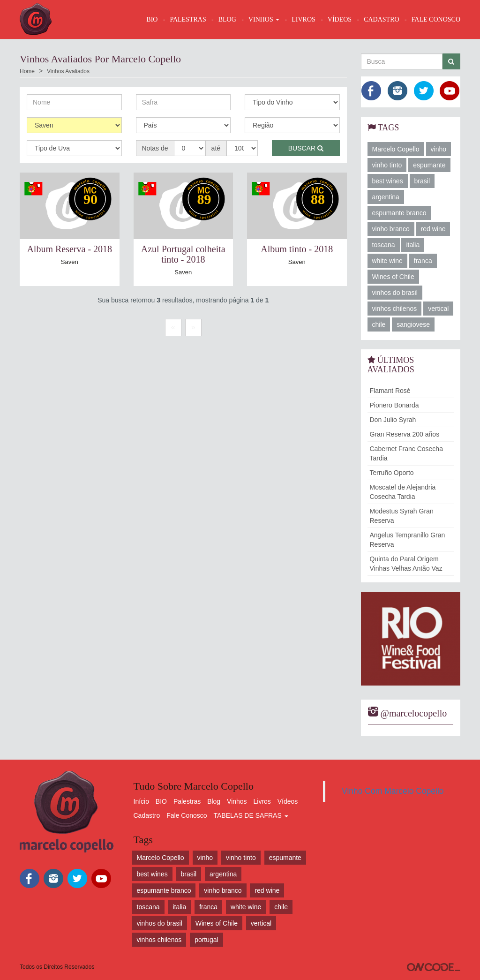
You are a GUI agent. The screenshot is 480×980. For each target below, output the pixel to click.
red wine (433, 229)
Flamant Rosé (390, 391)
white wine (387, 261)
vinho (439, 149)
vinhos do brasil (395, 293)
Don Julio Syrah (393, 420)
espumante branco (399, 213)
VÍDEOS (340, 19)
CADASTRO (381, 19)
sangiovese (413, 324)
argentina (386, 197)
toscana (384, 245)
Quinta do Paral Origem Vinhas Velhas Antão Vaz (406, 564)
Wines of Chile (393, 277)
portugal (206, 940)
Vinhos (237, 801)
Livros (262, 801)
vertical (438, 309)
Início (141, 801)
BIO (152, 19)
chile (379, 324)
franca (423, 261)
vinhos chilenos (395, 309)
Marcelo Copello (396, 149)
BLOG (227, 19)
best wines (388, 181)
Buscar (306, 148)
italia (413, 245)
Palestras (188, 19)
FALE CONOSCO (436, 19)
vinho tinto (387, 165)
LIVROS (304, 19)
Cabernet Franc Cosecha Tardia (406, 453)
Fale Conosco (187, 815)
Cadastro (147, 815)
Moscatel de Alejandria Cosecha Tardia (403, 492)
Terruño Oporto (392, 473)
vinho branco (391, 229)
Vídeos (288, 801)
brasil (422, 181)
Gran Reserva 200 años (405, 434)
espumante (429, 165)
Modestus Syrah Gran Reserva (402, 516)
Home (27, 71)
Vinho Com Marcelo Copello (393, 791)
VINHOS (264, 19)
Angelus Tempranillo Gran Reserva (408, 540)
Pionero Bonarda (394, 405)
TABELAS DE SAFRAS (251, 815)
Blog (214, 801)
